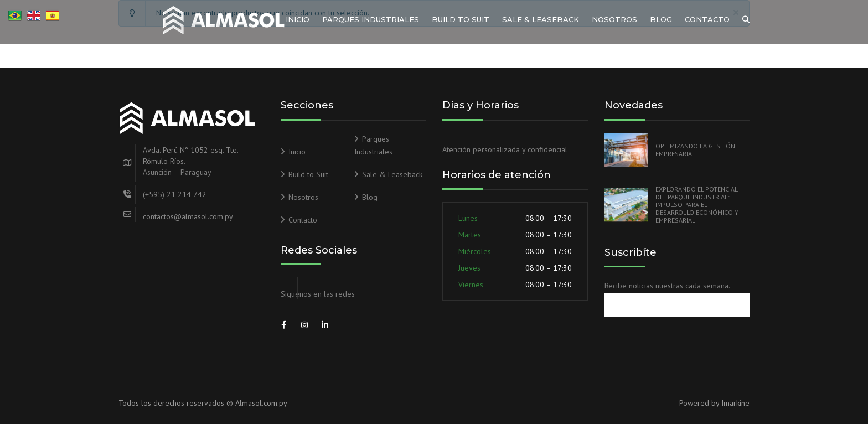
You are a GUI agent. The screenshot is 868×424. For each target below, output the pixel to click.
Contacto (707, 19)
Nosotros (614, 19)
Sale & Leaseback (541, 19)
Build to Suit (461, 19)
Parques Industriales (371, 19)
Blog (661, 19)
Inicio (298, 19)
